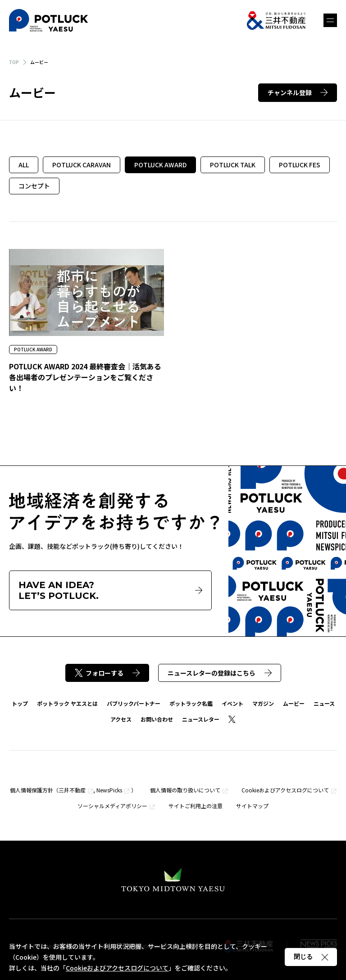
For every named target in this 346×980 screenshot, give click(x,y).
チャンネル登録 (298, 92)
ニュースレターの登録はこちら (220, 673)
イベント (232, 703)
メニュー (330, 20)
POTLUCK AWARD (160, 165)
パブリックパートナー (134, 703)
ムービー (294, 703)
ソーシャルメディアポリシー (112, 806)
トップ (20, 703)
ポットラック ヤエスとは (67, 703)
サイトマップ (252, 806)
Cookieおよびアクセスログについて (285, 790)
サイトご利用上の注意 (196, 806)
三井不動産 (72, 790)
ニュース (324, 703)
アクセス (121, 719)
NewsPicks (109, 790)
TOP (14, 62)
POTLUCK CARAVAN (82, 165)
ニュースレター (201, 719)
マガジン (263, 703)
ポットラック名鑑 (191, 703)
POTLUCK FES (300, 165)
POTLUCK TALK (233, 165)
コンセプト (34, 186)
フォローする (107, 673)
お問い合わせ (157, 719)
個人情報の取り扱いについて (185, 790)
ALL (24, 165)
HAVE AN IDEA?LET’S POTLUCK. (110, 590)
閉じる (311, 957)
